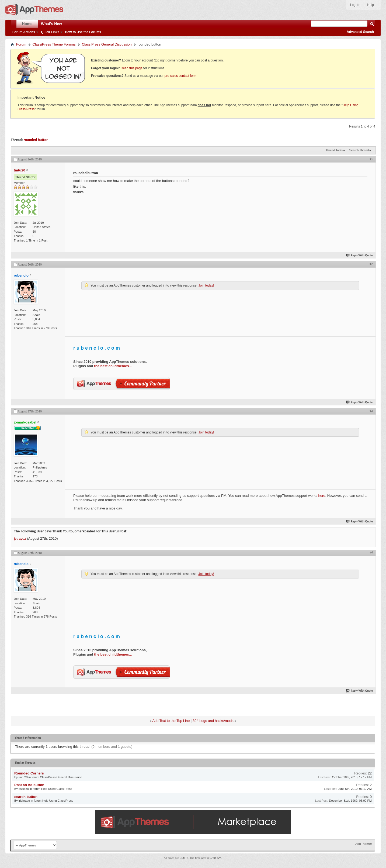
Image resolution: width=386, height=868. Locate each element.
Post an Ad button (29, 785)
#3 (371, 411)
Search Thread (359, 150)
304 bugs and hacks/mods (213, 721)
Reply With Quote (360, 255)
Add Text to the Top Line (171, 721)
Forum (21, 44)
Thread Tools (334, 150)
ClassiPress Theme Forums (54, 44)
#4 (371, 552)
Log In (355, 5)
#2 (371, 264)
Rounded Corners (29, 773)
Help (371, 5)
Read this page (132, 68)
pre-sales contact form (181, 76)
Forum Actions (24, 32)
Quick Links (50, 32)
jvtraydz (20, 538)
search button (26, 797)
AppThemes (364, 844)
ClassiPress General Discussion (107, 44)
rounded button (36, 140)
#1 (371, 159)
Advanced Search (360, 32)
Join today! (206, 285)
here (322, 496)
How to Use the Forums (83, 32)
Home (27, 24)
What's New (51, 24)
